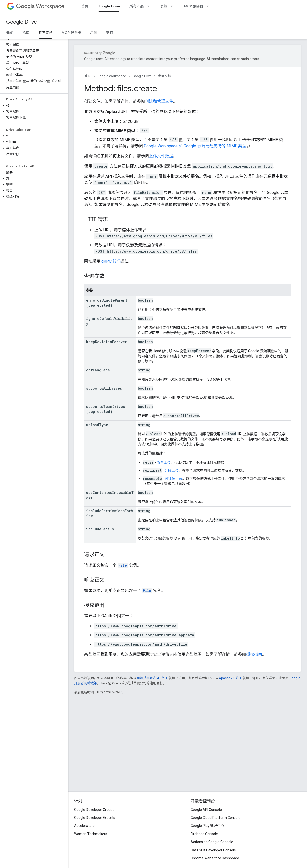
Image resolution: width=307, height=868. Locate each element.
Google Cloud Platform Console (216, 818)
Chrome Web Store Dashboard (215, 858)
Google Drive (21, 22)
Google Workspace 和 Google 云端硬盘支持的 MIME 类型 (195, 146)
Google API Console (206, 810)
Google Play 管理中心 (207, 826)
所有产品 (137, 6)
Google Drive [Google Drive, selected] (109, 6)
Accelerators (84, 826)
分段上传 (171, 470)
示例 (94, 33)
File (123, 565)
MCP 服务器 (194, 6)
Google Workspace (112, 76)
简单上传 (164, 462)
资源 (164, 6)
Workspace (40, 6)
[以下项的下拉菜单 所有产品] (150, 6)
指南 (26, 33)
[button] (33, 39)
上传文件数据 (161, 156)
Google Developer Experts (95, 818)
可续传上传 (173, 479)
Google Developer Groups (94, 810)
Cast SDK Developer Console (213, 850)
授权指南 (254, 654)
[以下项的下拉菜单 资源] (173, 6)
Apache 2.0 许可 (231, 678)
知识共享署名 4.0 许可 (153, 678)
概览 (10, 33)
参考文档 (165, 76)
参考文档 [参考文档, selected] (46, 33)
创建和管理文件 (159, 101)
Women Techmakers (91, 834)
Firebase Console (204, 834)
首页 (85, 6)
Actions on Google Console (212, 842)
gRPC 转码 (111, 261)
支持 (110, 33)
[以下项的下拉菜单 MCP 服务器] (209, 6)
